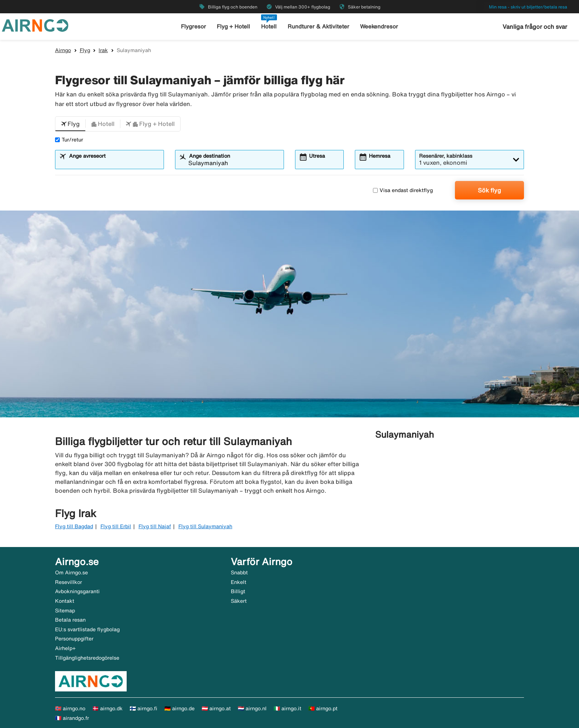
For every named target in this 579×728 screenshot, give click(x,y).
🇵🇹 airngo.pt (323, 708)
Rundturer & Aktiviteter (318, 26)
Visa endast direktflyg (403, 190)
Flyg (85, 50)
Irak (103, 50)
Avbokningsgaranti (77, 591)
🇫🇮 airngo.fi (143, 708)
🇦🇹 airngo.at (216, 708)
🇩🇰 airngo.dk (107, 708)
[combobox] (114, 163)
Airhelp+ (65, 648)
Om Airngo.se (71, 573)
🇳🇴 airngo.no (70, 708)
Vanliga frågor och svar (535, 27)
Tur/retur (69, 140)
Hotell (269, 26)
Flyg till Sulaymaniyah (205, 526)
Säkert (239, 601)
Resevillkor (68, 582)
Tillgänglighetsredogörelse (87, 658)
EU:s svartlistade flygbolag (87, 629)
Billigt (238, 591)
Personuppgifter (74, 639)
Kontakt (65, 601)
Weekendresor (379, 26)
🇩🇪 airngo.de (179, 708)
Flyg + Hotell (233, 26)
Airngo (63, 50)
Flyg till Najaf (155, 526)
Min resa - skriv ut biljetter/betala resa (528, 7)
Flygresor (193, 26)
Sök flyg (489, 190)
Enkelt (239, 582)
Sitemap (65, 611)
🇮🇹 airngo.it (287, 708)
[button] (70, 124)
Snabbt (239, 573)
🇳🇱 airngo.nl (252, 708)
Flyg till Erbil (116, 526)
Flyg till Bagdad (74, 526)
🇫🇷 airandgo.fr (72, 718)
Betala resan (70, 620)
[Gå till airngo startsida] (35, 25)
